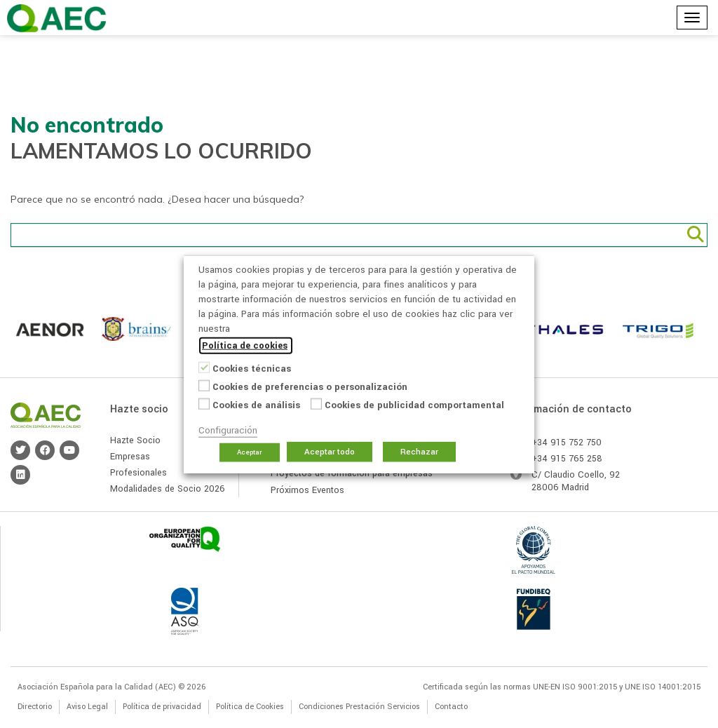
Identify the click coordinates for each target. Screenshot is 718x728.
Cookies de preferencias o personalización (310, 386)
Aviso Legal (87, 707)
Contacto (451, 707)
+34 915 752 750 (567, 443)
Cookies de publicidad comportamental (414, 404)
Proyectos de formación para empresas (352, 473)
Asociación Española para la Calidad (56, 18)
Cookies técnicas (252, 368)
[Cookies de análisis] (204, 404)
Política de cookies (245, 345)
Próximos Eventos (307, 490)
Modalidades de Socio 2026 (168, 489)
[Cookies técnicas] (204, 368)
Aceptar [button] (250, 452)
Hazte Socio (135, 440)
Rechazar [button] (419, 451)
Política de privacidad (162, 707)
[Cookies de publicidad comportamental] (316, 404)
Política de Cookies (250, 707)
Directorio (35, 707)
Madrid (575, 487)
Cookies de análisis (256, 404)
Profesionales (138, 473)
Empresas (130, 457)
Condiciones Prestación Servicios (359, 707)
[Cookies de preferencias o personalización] (204, 386)
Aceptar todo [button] (330, 451)
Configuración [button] (228, 430)
